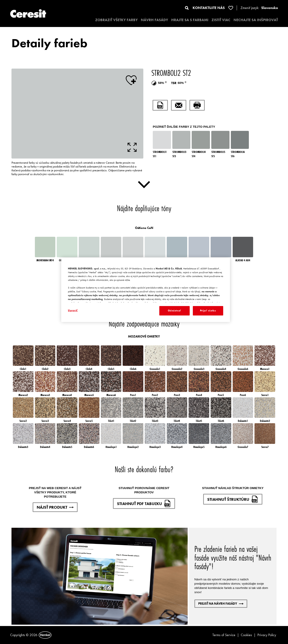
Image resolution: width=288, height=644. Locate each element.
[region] (146, 290)
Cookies (246, 635)
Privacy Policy (267, 635)
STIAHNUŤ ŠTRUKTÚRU (233, 499)
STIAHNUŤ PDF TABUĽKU (144, 503)
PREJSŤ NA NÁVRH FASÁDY (221, 604)
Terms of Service (224, 635)
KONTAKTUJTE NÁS (209, 8)
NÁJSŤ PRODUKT (55, 507)
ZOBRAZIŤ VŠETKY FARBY (116, 20)
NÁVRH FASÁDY (154, 20)
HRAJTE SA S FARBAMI (190, 20)
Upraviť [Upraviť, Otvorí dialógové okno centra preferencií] (73, 310)
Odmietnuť (174, 311)
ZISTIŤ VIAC (221, 20)
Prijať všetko (208, 311)
